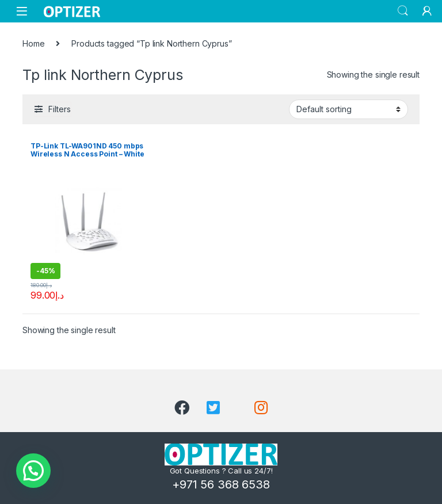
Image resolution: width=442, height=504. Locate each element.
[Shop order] (348, 109)
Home (33, 43)
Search (403, 11)
